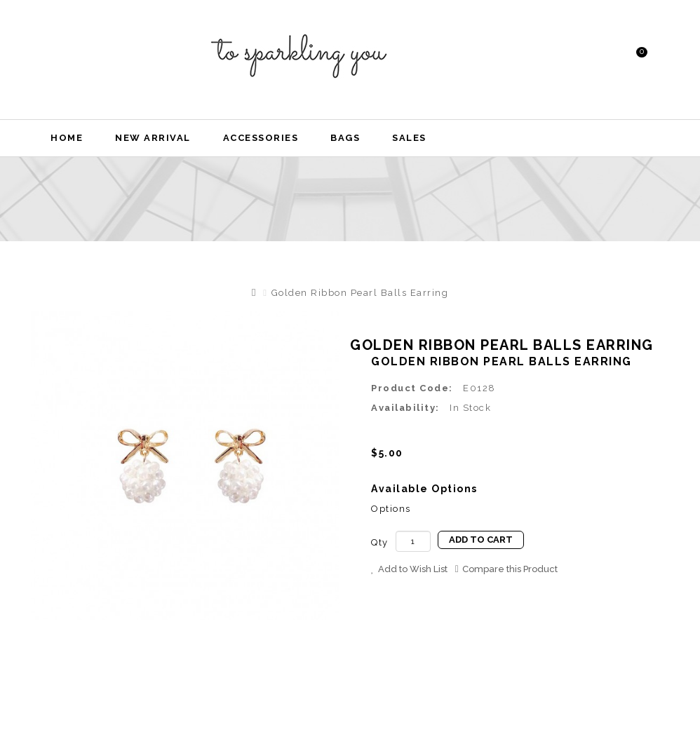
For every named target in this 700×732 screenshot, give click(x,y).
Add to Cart (481, 540)
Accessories (261, 138)
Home (67, 138)
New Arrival (153, 138)
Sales (409, 138)
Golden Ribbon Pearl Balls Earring (360, 293)
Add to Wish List (409, 569)
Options (391, 509)
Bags (345, 138)
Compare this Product (506, 569)
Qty (380, 542)
